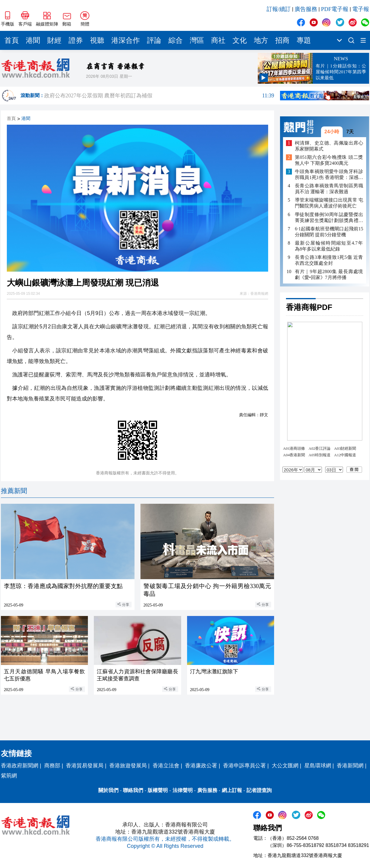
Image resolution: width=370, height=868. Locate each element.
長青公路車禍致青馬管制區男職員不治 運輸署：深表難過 (329, 189)
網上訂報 (232, 790)
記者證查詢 (259, 790)
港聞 (33, 40)
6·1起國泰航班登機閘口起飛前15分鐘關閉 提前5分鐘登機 (329, 232)
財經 (54, 40)
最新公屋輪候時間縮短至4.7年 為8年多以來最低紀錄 (329, 246)
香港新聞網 (350, 766)
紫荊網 (9, 776)
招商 (282, 40)
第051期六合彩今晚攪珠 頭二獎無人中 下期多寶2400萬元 (329, 160)
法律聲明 (183, 790)
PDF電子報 (335, 9)
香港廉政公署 (201, 766)
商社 (218, 40)
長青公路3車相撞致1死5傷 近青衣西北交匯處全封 (329, 260)
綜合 (175, 40)
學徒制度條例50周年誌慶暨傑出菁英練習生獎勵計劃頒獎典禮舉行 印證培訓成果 (329, 218)
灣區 (197, 40)
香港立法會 (166, 766)
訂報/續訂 (279, 9)
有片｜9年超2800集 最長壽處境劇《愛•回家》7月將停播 (329, 274)
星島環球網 (318, 766)
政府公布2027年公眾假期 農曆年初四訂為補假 (159, 96)
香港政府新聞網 (20, 766)
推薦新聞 (14, 491)
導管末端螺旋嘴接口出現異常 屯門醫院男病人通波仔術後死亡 (329, 203)
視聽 (97, 40)
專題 (304, 40)
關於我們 (108, 790)
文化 (240, 40)
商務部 (52, 766)
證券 (76, 40)
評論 (154, 40)
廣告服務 (306, 9)
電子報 (361, 9)
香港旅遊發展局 (128, 766)
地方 (261, 40)
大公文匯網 (285, 766)
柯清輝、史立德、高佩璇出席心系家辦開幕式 (329, 146)
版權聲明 (158, 790)
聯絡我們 (133, 790)
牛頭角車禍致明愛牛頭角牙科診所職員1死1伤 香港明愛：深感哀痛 (329, 175)
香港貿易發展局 (85, 766)
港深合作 (126, 40)
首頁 (12, 40)
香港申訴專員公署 (244, 766)
